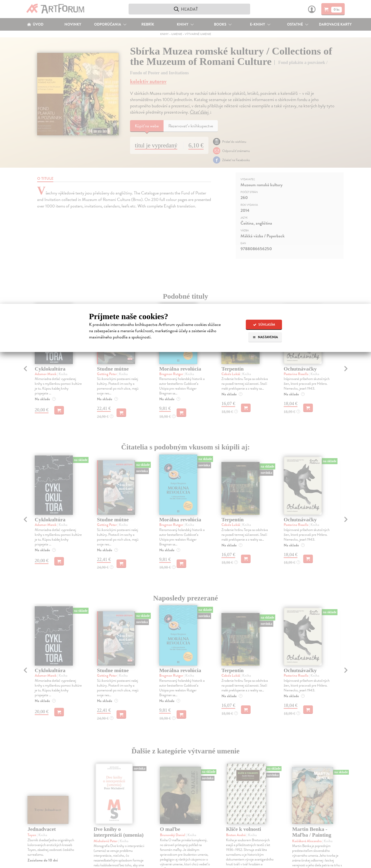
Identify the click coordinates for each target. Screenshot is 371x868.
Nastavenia (265, 337)
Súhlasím (264, 325)
